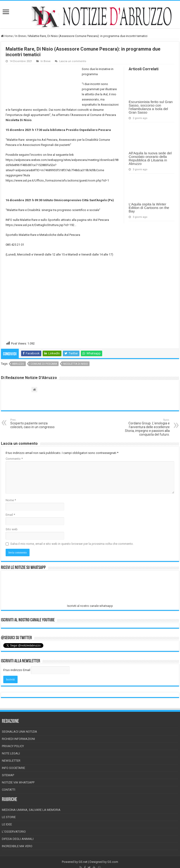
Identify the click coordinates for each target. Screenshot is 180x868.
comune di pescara (44, 364)
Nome (11, 500)
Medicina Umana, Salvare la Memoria (31, 810)
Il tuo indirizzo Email (17, 670)
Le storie (9, 817)
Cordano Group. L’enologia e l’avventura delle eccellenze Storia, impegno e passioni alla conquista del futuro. (146, 427)
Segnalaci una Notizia (19, 732)
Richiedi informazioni (18, 739)
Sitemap (8, 775)
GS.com (113, 862)
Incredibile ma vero (17, 846)
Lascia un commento (73, 61)
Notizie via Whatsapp (18, 782)
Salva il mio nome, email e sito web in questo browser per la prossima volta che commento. (72, 544)
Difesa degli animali (18, 839)
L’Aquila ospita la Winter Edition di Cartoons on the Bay (149, 208)
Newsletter (11, 761)
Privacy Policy (13, 746)
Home (7, 36)
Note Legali (11, 753)
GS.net (83, 862)
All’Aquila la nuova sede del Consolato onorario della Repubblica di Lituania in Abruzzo (150, 158)
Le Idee (7, 824)
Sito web (12, 529)
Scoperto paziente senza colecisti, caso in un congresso (34, 424)
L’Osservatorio (14, 832)
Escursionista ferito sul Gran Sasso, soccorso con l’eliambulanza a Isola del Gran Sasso (151, 107)
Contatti (9, 790)
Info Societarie (13, 768)
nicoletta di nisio (76, 364)
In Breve (21, 36)
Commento (14, 459)
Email (10, 515)
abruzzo (18, 364)
